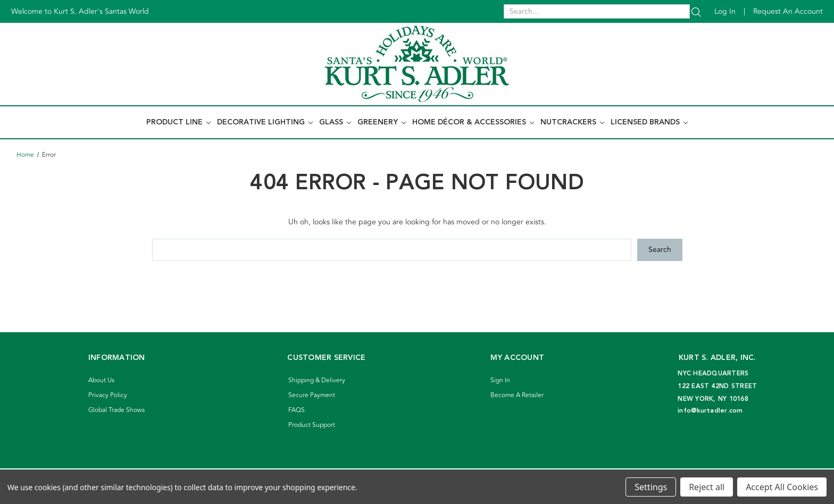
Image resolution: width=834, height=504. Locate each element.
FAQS (297, 410)
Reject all (707, 487)
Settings (651, 487)
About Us (101, 380)
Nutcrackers (572, 122)
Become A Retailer (517, 395)
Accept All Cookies (782, 487)
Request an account (788, 11)
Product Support (312, 425)
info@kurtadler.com (710, 411)
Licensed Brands (649, 122)
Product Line (178, 122)
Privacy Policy (108, 395)
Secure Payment (312, 395)
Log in (725, 11)
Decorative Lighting (265, 122)
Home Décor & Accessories (473, 122)
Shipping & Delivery (317, 380)
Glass (335, 122)
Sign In (500, 380)
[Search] (696, 11)
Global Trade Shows (116, 410)
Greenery (382, 122)
